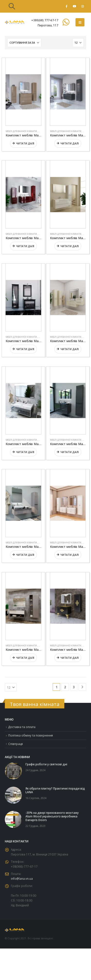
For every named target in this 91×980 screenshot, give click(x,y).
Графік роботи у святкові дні (46, 764)
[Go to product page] (23, 92)
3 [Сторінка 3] (74, 687)
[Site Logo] (15, 22)
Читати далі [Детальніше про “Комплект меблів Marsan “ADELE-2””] (25, 143)
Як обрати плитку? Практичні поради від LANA (55, 790)
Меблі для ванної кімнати (21, 131)
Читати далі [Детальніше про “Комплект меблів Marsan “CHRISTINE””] (69, 657)
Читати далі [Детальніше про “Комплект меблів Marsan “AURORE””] (69, 349)
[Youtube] (74, 6)
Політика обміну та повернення (31, 735)
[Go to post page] (13, 771)
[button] (12, 6)
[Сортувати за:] (24, 43)
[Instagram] (83, 6)
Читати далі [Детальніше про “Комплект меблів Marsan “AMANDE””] (25, 349)
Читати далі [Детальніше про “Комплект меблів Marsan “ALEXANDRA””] (25, 246)
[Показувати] (78, 43)
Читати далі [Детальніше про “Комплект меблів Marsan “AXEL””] (25, 452)
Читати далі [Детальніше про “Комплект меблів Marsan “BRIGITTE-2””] (69, 452)
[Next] (82, 687)
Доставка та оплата (22, 727)
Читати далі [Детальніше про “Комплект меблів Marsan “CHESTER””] (25, 657)
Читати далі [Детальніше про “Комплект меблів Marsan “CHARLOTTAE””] (69, 555)
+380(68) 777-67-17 (45, 20)
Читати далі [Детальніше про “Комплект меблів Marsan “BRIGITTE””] (25, 555)
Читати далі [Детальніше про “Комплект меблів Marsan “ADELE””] (69, 143)
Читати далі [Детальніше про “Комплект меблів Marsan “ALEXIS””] (69, 246)
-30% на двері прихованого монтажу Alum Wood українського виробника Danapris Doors (52, 816)
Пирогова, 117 (48, 25)
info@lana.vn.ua (22, 878)
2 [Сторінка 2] (65, 687)
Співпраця (16, 744)
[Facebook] (66, 6)
